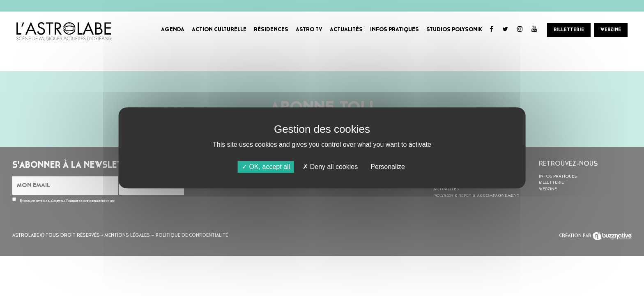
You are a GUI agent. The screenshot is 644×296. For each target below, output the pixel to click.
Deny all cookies (330, 167)
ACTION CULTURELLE (219, 30)
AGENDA (173, 30)
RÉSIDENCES (271, 30)
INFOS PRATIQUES (394, 30)
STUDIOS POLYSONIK (454, 30)
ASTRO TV (309, 30)
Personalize (388, 167)
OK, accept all (266, 167)
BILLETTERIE (569, 30)
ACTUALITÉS (346, 30)
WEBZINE (611, 30)
